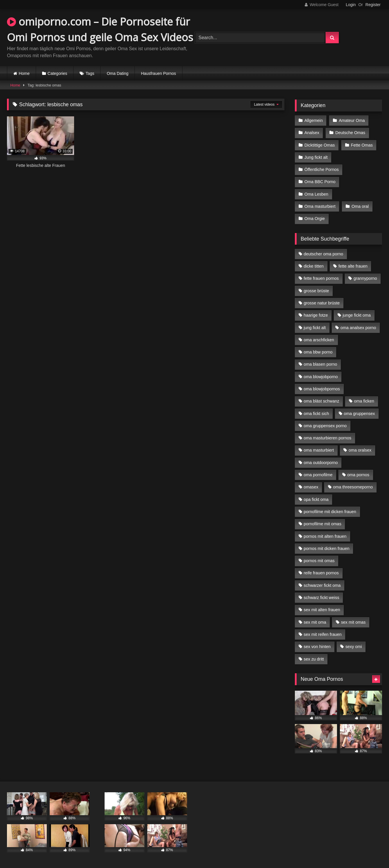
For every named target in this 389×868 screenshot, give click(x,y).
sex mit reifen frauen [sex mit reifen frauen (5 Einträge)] (322, 634)
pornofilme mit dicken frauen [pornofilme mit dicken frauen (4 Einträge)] (330, 512)
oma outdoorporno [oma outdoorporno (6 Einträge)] (321, 463)
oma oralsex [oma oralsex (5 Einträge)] (360, 450)
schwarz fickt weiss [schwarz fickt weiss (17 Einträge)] (321, 598)
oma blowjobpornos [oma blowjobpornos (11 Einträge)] (322, 389)
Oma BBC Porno (320, 182)
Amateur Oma (352, 120)
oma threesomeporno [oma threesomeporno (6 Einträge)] (353, 487)
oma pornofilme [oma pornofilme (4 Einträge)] (318, 475)
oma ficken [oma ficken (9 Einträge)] (364, 401)
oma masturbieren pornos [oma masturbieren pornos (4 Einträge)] (327, 438)
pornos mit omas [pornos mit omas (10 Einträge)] (319, 561)
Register (373, 5)
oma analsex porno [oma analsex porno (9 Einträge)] (358, 328)
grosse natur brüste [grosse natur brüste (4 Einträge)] (322, 303)
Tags (90, 73)
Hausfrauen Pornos (158, 73)
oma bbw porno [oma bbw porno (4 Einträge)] (318, 352)
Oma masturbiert (320, 206)
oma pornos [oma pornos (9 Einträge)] (358, 475)
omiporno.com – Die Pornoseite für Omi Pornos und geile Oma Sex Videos (100, 29)
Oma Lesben (316, 194)
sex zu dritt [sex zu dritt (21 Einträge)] (314, 659)
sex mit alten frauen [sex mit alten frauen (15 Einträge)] (322, 610)
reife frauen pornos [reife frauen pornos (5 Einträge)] (321, 573)
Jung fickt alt (316, 157)
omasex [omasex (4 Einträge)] (311, 487)
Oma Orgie (315, 219)
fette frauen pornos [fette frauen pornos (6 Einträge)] (321, 278)
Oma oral (360, 206)
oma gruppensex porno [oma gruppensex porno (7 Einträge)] (325, 426)
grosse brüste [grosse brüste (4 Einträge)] (316, 291)
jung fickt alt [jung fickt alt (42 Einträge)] (315, 328)
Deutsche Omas (350, 133)
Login (351, 5)
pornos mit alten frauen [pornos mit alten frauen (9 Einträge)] (325, 536)
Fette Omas (362, 145)
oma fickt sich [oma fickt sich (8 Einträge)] (316, 414)
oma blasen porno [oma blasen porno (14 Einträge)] (320, 364)
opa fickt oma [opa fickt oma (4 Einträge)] (316, 499)
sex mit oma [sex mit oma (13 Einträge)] (315, 622)
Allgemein (314, 120)
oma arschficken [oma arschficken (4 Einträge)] (319, 340)
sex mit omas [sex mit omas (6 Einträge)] (353, 622)
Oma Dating (118, 73)
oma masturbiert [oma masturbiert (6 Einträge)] (319, 450)
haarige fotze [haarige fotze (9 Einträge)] (316, 315)
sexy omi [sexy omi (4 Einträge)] (354, 647)
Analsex (312, 133)
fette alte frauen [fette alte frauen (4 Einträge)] (353, 266)
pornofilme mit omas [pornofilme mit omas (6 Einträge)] (322, 524)
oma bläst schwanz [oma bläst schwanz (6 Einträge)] (321, 401)
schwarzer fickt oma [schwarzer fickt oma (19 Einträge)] (322, 585)
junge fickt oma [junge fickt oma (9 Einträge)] (357, 315)
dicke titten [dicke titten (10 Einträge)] (314, 266)
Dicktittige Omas (320, 145)
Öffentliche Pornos (322, 169)
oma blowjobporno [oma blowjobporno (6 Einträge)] (321, 377)
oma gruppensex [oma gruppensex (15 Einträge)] (359, 414)
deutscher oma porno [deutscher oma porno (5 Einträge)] (323, 254)
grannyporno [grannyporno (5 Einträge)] (365, 278)
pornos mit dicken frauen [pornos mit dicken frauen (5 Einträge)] (327, 548)
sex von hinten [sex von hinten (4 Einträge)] (317, 647)
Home (24, 73)
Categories (58, 73)
